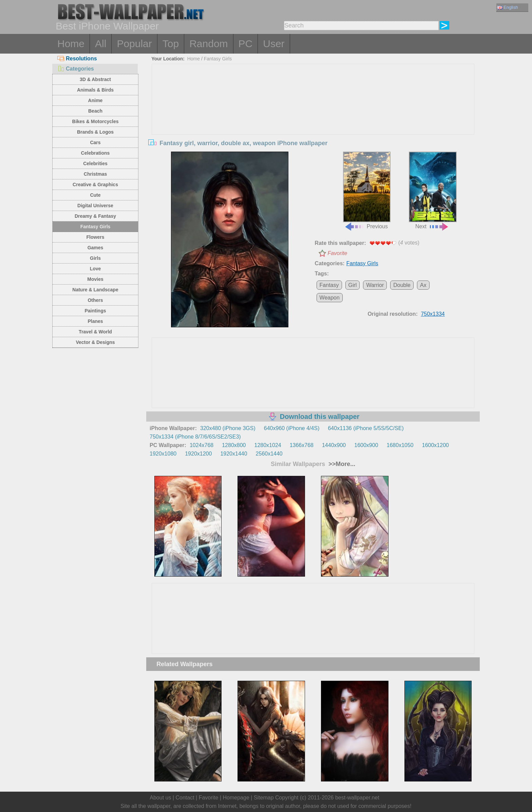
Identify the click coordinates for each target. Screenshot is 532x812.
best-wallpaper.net (357, 798)
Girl (353, 285)
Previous (367, 191)
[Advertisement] (313, 115)
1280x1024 (268, 445)
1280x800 (234, 445)
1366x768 (302, 445)
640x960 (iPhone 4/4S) (292, 428)
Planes (95, 321)
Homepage (236, 798)
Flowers (96, 237)
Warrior (375, 285)
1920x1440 (234, 454)
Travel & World (95, 332)
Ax (423, 285)
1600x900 (366, 445)
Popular (134, 44)
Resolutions (77, 59)
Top (171, 44)
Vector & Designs (95, 342)
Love (96, 269)
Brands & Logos (95, 132)
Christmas (95, 174)
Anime (96, 100)
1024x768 (202, 445)
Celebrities (95, 163)
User (274, 44)
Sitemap (264, 798)
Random (208, 44)
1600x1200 (435, 445)
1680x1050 (400, 445)
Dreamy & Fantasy (95, 216)
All (101, 44)
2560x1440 (269, 454)
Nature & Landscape (95, 290)
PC (246, 44)
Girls (95, 258)
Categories (76, 69)
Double (402, 285)
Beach (95, 111)
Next (433, 191)
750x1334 (433, 314)
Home (71, 44)
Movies (95, 279)
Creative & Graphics (95, 185)
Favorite (338, 253)
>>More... (341, 464)
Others (95, 300)
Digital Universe (95, 206)
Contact (185, 798)
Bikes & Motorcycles (96, 121)
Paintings (95, 311)
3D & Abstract (95, 79)
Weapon (330, 298)
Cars (95, 142)
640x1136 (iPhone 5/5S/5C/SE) (366, 428)
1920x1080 (163, 454)
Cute (95, 195)
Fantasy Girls (96, 227)
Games (96, 248)
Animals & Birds (95, 90)
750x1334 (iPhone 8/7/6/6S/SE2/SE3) (195, 437)
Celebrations (96, 153)
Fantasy (329, 285)
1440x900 (334, 445)
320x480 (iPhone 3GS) (228, 428)
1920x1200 (198, 454)
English (508, 7)
